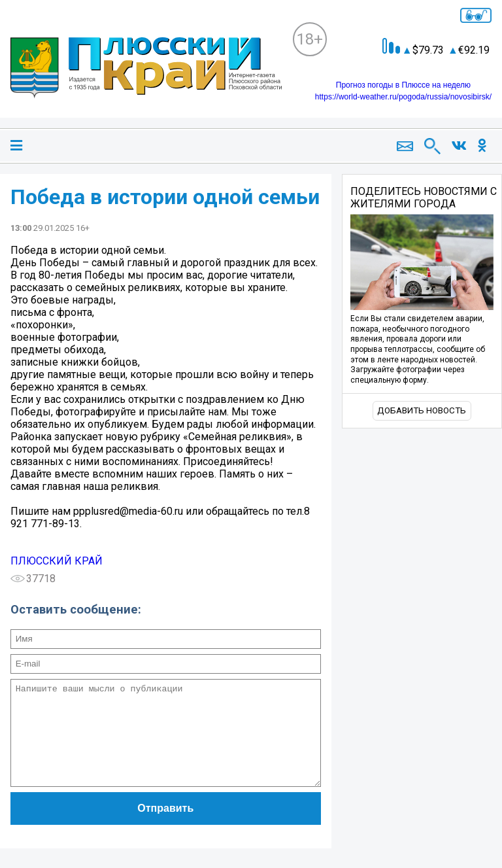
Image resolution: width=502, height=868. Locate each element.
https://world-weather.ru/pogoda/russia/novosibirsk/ (403, 97)
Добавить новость (422, 410)
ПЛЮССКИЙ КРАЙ (57, 561)
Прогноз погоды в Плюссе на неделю (403, 85)
